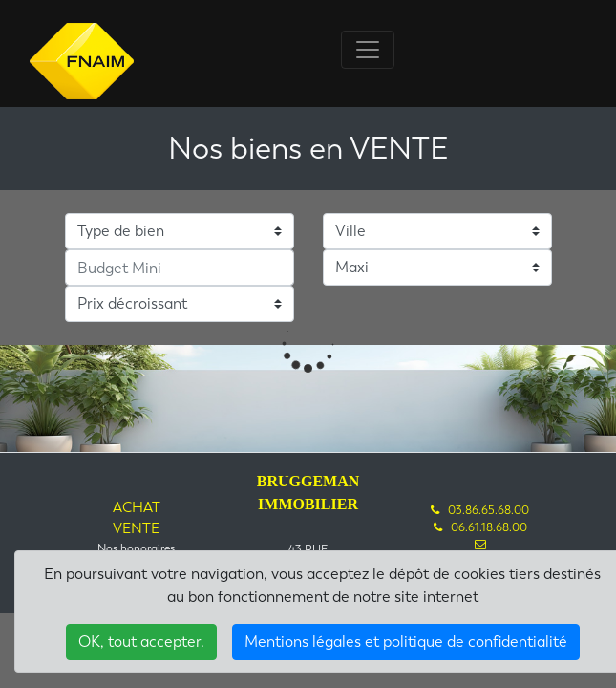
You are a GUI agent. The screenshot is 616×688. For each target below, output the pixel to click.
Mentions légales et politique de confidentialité (406, 642)
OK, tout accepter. (141, 642)
